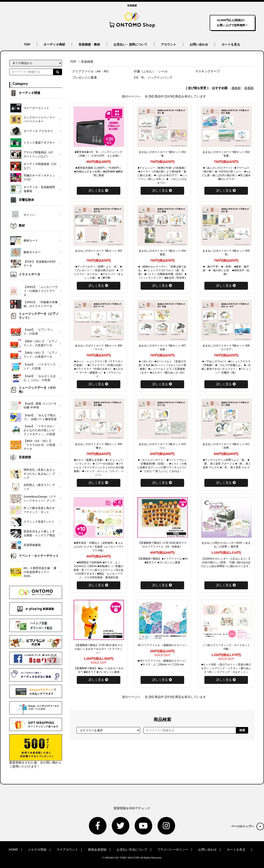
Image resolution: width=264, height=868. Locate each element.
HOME (13, 850)
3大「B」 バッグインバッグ (153, 77)
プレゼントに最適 (84, 77)
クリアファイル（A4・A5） (91, 71)
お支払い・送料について (130, 44)
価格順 (236, 88)
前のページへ (131, 96)
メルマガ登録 (37, 850)
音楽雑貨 (87, 62)
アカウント (169, 44)
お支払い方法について (132, 850)
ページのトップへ (247, 826)
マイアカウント (67, 850)
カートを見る (231, 44)
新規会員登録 (97, 850)
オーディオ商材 (54, 44)
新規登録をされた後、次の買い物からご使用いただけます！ (36, 751)
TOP (27, 44)
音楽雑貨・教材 (89, 44)
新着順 (249, 88)
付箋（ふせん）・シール (151, 71)
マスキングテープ (207, 71)
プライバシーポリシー (173, 850)
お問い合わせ (199, 44)
